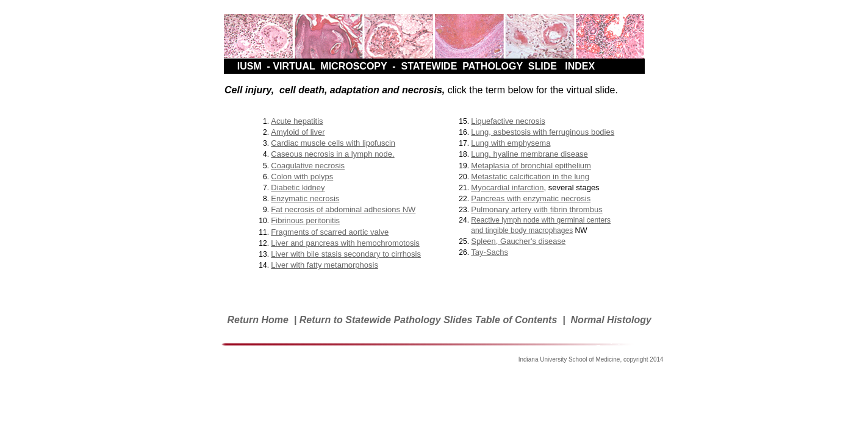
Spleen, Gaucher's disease (518, 241)
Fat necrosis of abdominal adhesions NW (343, 209)
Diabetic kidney (298, 187)
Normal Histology (611, 320)
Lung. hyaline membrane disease (529, 154)
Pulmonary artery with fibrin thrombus (536, 209)
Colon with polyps (302, 177)
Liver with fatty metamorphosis (325, 265)
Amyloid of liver (298, 132)
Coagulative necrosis (308, 166)
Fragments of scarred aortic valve (330, 232)
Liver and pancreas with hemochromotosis (345, 243)
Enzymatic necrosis (305, 198)
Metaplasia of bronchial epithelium (531, 166)
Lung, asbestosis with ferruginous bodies (543, 132)
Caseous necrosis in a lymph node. (332, 154)
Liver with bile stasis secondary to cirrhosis (346, 254)
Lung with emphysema (511, 143)
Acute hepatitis (297, 121)
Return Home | (263, 320)
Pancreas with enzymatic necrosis (531, 198)
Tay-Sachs (490, 252)
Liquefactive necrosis (508, 121)
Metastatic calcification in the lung (530, 177)
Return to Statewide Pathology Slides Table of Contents (429, 320)
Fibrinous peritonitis (305, 220)
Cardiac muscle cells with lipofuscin (333, 143)
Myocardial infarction (507, 187)
